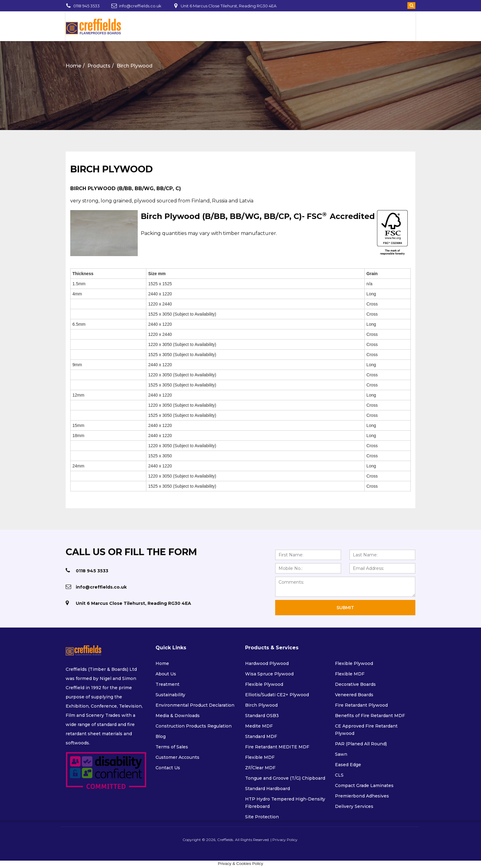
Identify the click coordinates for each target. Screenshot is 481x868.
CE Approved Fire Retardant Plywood (366, 730)
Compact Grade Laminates (364, 785)
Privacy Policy (283, 840)
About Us (166, 674)
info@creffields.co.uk (140, 6)
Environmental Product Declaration (195, 705)
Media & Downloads (178, 716)
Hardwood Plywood (267, 663)
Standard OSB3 (262, 716)
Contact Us (168, 768)
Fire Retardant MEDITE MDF (277, 747)
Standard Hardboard (267, 789)
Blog (161, 736)
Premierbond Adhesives (362, 796)
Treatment (167, 684)
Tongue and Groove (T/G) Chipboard (285, 778)
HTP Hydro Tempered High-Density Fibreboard (285, 803)
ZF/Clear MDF (260, 768)
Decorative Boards (355, 684)
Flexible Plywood (264, 684)
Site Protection (262, 817)
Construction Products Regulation (194, 726)
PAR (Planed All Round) (361, 744)
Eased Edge (348, 765)
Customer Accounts (177, 757)
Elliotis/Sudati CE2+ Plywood (277, 695)
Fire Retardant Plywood (361, 705)
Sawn (341, 754)
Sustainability (170, 695)
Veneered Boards (354, 695)
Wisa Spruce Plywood (269, 674)
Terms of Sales (172, 747)
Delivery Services (354, 806)
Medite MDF (259, 726)
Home (73, 66)
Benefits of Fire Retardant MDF (370, 716)
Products (99, 66)
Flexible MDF (260, 757)
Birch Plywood (135, 66)
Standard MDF (261, 736)
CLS (339, 775)
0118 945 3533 (87, 6)
